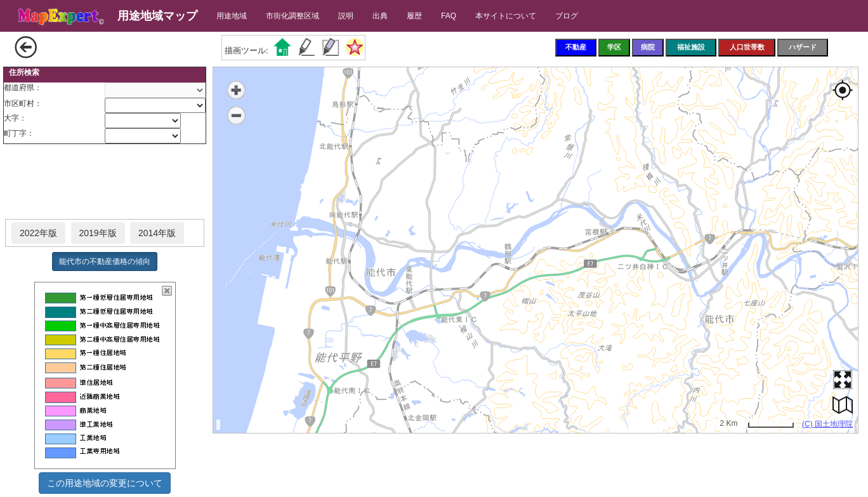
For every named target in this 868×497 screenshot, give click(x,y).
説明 (346, 16)
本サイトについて (506, 16)
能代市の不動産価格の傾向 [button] (105, 262)
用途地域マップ (157, 16)
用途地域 (232, 16)
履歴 (414, 16)
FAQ (449, 16)
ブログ (567, 16)
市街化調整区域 (293, 16)
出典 (380, 16)
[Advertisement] (105, 182)
